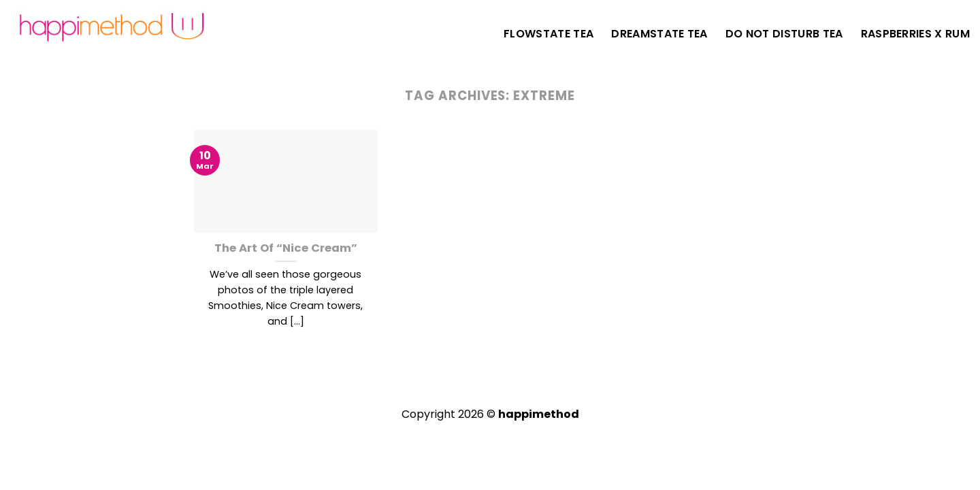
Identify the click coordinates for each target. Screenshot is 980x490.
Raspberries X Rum (915, 34)
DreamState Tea (659, 34)
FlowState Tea (549, 34)
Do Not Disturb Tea (784, 34)
